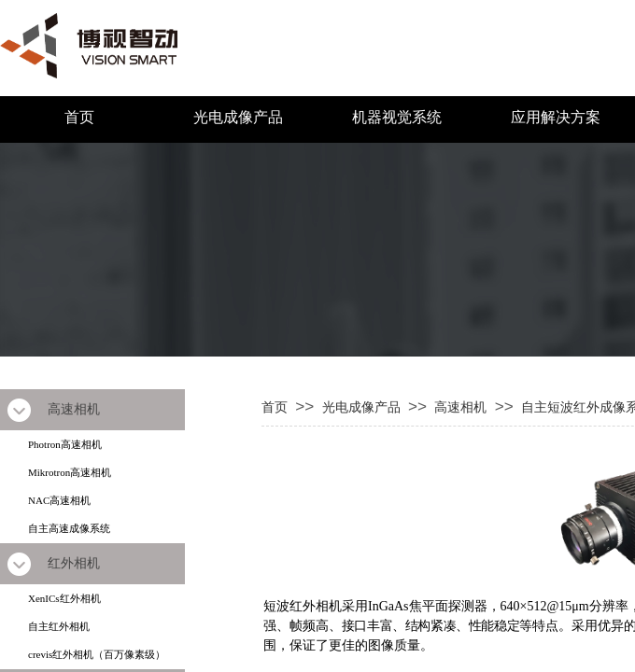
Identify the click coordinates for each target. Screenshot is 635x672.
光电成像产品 (238, 117)
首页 (79, 117)
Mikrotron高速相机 (70, 472)
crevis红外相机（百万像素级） (97, 654)
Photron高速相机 (65, 444)
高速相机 (460, 407)
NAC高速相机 (59, 500)
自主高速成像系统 (69, 528)
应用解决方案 (556, 117)
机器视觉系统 (397, 117)
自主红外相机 (59, 626)
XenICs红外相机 (64, 598)
